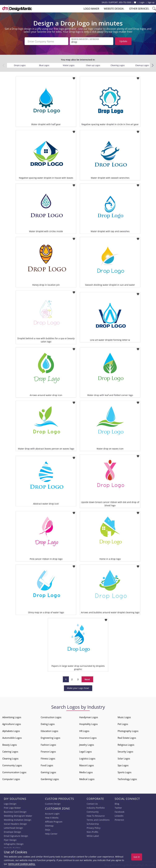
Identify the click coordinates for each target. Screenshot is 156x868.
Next (87, 679)
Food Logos (47, 765)
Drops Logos (20, 65)
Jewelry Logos (87, 744)
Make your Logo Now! (78, 687)
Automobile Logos (12, 737)
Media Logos (86, 772)
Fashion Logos (48, 744)
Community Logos (12, 765)
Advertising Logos (12, 717)
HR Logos (84, 730)
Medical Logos (87, 778)
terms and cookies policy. (22, 864)
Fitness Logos (48, 758)
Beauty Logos (10, 744)
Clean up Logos (93, 65)
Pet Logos (123, 723)
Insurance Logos (88, 737)
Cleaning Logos (118, 65)
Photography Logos (128, 730)
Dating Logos (48, 723)
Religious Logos (126, 744)
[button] (153, 65)
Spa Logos (123, 765)
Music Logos (124, 717)
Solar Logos (124, 758)
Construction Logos (51, 717)
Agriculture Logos (12, 723)
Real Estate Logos (127, 737)
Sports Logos (125, 772)
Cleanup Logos (142, 65)
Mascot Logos (87, 765)
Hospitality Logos (88, 723)
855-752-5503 (125, 2)
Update (123, 41)
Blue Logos (44, 65)
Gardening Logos (50, 778)
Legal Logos (86, 751)
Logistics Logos (87, 758)
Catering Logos (10, 751)
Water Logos (69, 65)
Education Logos (49, 730)
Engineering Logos (50, 737)
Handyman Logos (89, 717)
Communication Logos (14, 772)
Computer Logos (11, 778)
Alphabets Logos (11, 730)
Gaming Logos (48, 772)
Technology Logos (127, 778)
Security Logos (125, 751)
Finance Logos (48, 751)
